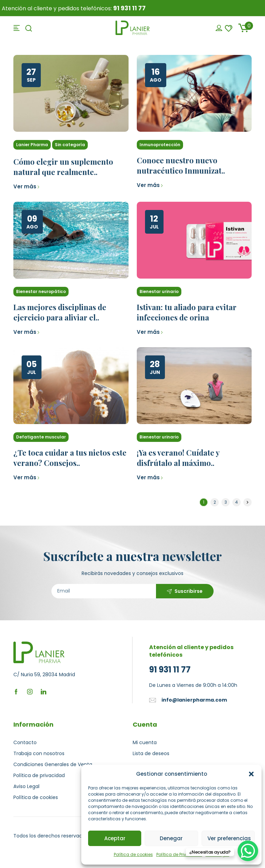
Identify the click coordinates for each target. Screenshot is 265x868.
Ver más (27, 186)
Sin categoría (70, 145)
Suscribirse (189, 591)
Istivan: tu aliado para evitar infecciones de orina (187, 312)
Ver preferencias (229, 838)
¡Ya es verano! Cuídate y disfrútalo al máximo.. (178, 458)
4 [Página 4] (237, 502)
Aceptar (115, 838)
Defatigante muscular (41, 437)
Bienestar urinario (159, 291)
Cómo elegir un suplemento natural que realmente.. (63, 167)
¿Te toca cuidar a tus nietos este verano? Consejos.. (70, 458)
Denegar (171, 838)
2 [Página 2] (215, 502)
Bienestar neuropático (41, 291)
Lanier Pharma (32, 145)
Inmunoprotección (160, 145)
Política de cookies (133, 854)
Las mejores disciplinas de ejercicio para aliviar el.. (60, 312)
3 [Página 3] (226, 502)
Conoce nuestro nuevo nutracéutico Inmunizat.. (181, 165)
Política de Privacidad (179, 854)
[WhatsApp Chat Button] (248, 851)
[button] (251, 774)
